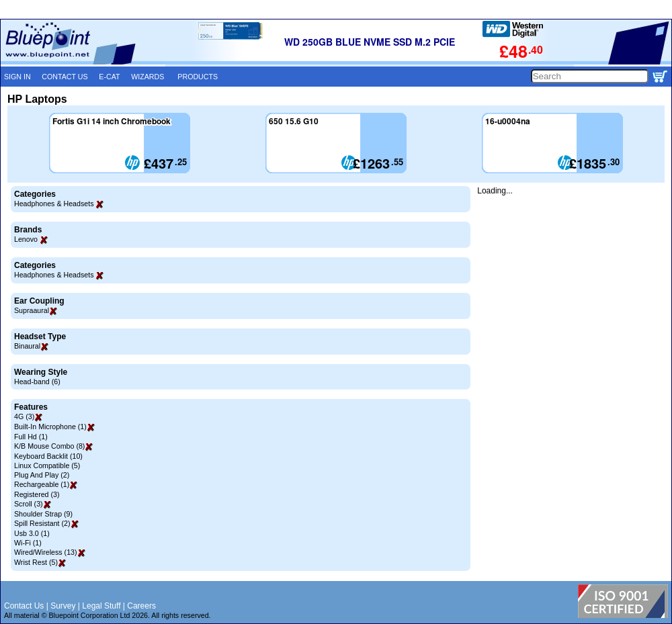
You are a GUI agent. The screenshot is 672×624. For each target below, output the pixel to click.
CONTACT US (65, 77)
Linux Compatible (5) (47, 465)
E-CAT (109, 77)
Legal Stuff (101, 606)
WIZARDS (148, 77)
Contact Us (24, 606)
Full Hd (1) (31, 437)
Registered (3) (37, 494)
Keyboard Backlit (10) (48, 456)
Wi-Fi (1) (28, 543)
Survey (63, 606)
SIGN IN (17, 77)
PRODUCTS (198, 77)
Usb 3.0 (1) (32, 533)
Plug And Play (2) (42, 475)
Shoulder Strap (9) (43, 514)
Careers (141, 606)
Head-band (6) (37, 382)
